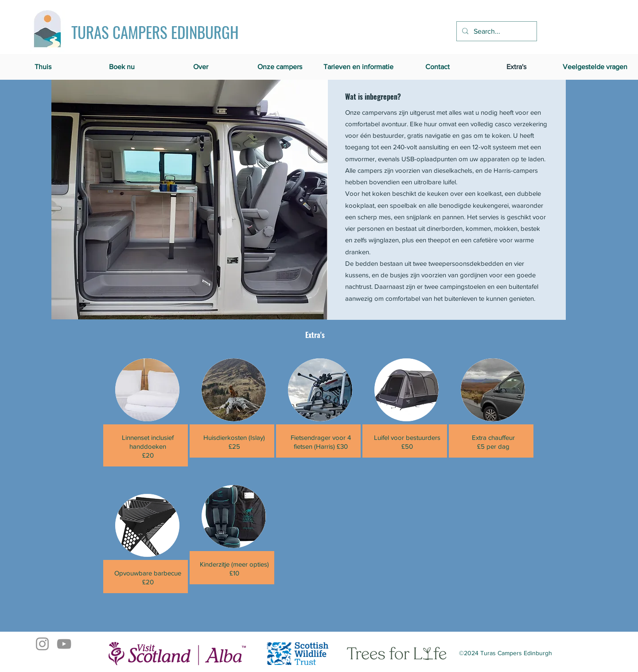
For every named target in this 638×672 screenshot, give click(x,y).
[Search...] (496, 31)
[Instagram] (42, 644)
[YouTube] (64, 644)
